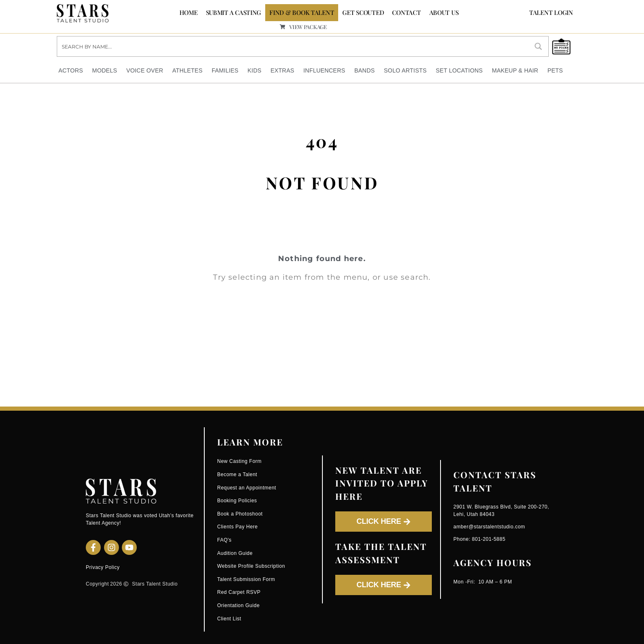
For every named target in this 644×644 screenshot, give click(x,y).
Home (189, 12)
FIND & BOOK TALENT (302, 12)
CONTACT (406, 12)
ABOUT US (444, 12)
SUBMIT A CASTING (234, 12)
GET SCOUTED (363, 12)
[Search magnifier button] (538, 46)
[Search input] (293, 46)
